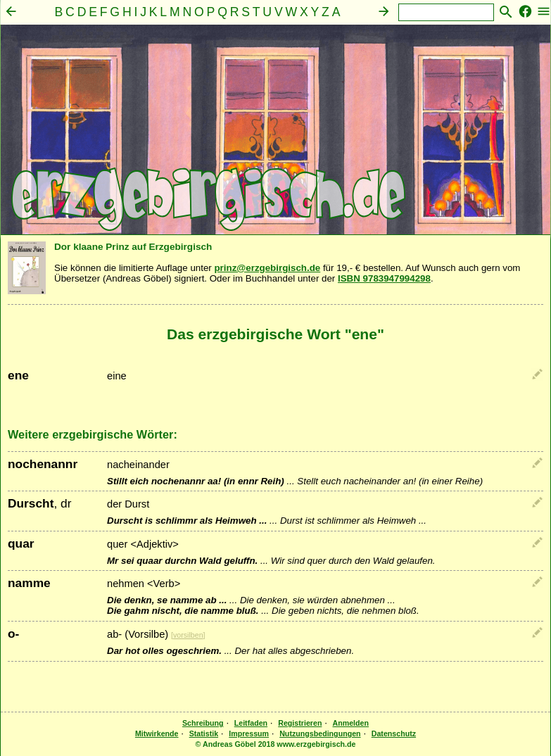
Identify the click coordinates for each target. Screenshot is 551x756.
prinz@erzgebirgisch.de (267, 268)
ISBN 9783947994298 (384, 278)
